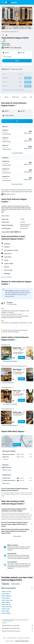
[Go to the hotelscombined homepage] (11, 2)
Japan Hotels (10, 638)
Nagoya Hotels (8, 641)
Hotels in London (6, 609)
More (3, 212)
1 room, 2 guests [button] (7, 57)
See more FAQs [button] (17, 536)
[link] (10, 361)
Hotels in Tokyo (5, 611)
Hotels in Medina (6, 602)
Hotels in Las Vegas (6, 592)
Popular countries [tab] (16, 584)
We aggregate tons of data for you (18, 628)
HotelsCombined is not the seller (18, 626)
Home (4, 638)
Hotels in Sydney (6, 598)
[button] (3, 2)
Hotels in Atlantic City (7, 607)
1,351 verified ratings (16, 48)
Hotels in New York (6, 605)
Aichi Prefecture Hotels (22, 638)
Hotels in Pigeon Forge (7, 600)
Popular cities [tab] (6, 584)
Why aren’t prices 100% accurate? (18, 631)
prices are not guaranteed (7, 621)
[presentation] (18, 32)
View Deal (21, 357)
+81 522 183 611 (6, 45)
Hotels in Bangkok (6, 613)
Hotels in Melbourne (6, 596)
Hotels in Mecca (6, 594)
